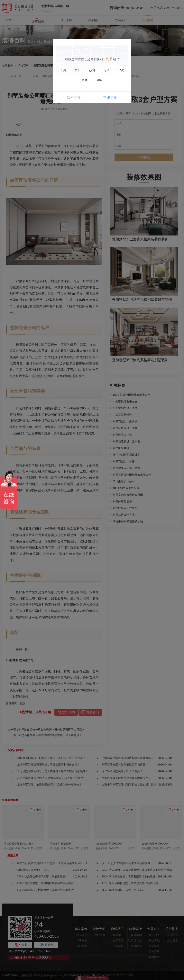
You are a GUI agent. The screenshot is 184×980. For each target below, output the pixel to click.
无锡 (106, 70)
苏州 (92, 70)
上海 (63, 70)
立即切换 (110, 98)
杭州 (78, 70)
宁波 (121, 70)
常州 (85, 80)
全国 (99, 80)
